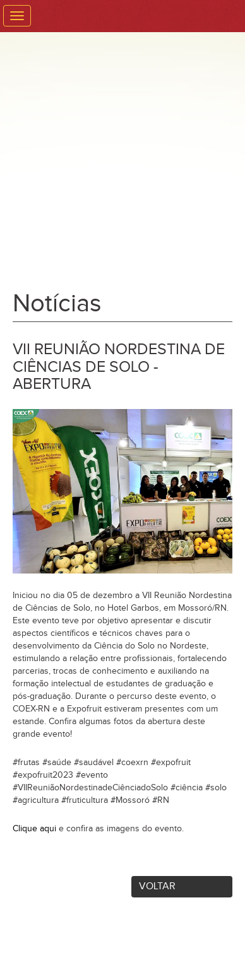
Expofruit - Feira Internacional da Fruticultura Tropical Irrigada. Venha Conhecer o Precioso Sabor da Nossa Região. (122, 158)
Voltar (157, 886)
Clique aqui (34, 829)
